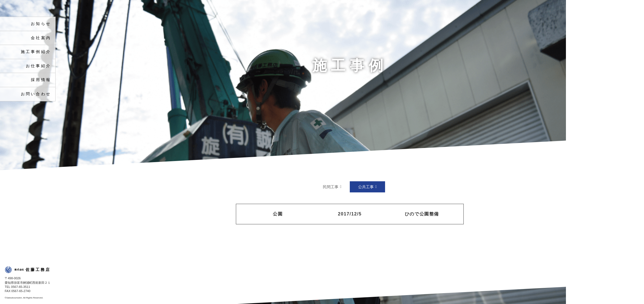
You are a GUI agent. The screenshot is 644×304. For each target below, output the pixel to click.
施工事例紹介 (36, 52)
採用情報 (41, 80)
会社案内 (41, 38)
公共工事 (366, 187)
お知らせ (41, 24)
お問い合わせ (36, 94)
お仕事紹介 (38, 66)
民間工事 (331, 187)
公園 (278, 214)
